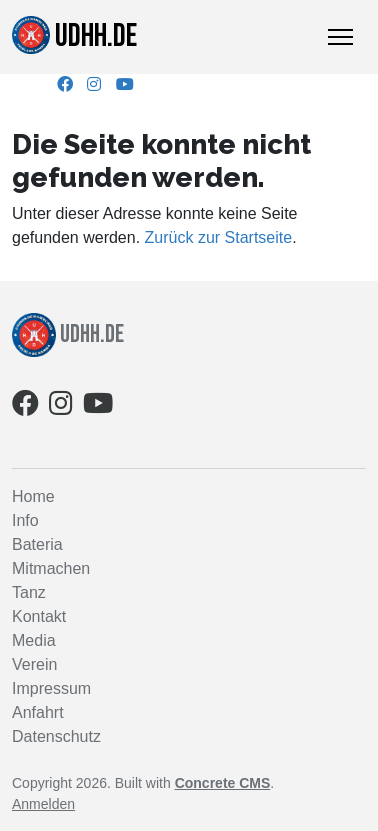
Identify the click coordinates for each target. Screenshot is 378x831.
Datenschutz (56, 736)
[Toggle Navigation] (340, 37)
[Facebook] (65, 84)
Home (33, 496)
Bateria (37, 544)
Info (25, 520)
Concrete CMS (223, 783)
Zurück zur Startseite (219, 237)
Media (34, 640)
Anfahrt (38, 712)
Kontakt (39, 616)
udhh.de (74, 36)
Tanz (29, 592)
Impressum (51, 688)
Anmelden (43, 804)
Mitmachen (51, 568)
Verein (34, 664)
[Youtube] (125, 84)
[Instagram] (94, 84)
